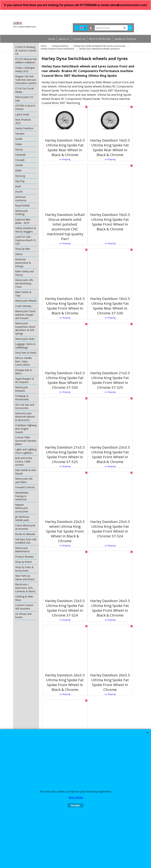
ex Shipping (65, 159)
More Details (76, 797)
